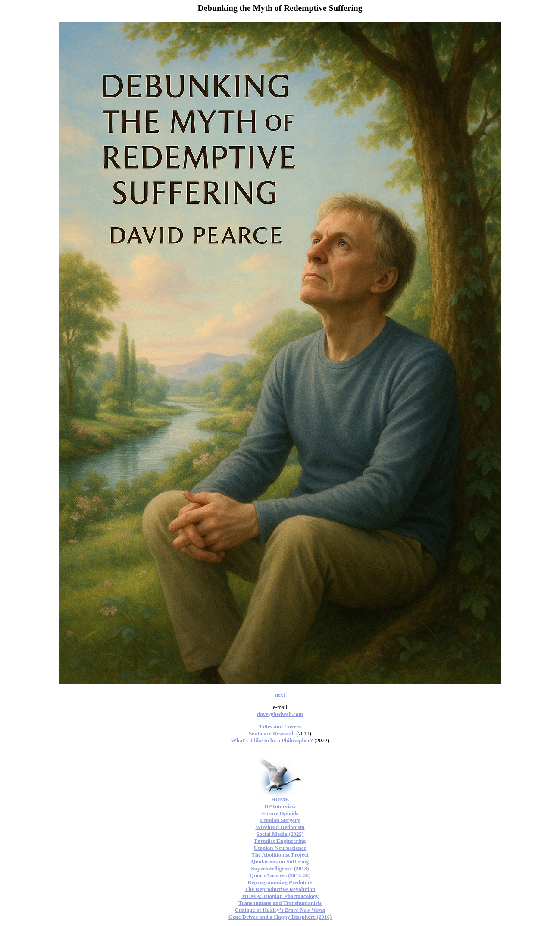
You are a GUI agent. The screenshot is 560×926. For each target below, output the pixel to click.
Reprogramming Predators (280, 882)
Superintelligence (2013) (280, 868)
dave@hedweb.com (280, 714)
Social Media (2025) (280, 834)
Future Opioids (280, 813)
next (280, 695)
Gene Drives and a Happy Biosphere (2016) (280, 917)
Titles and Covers (280, 727)
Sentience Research (272, 733)
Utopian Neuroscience (280, 848)
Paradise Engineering (280, 841)
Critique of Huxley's (280, 910)
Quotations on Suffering (280, 862)
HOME (280, 799)
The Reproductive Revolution (280, 889)
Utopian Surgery (280, 820)
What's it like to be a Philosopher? (272, 740)
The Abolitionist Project (280, 855)
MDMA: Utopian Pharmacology (280, 896)
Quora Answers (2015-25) (280, 875)
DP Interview (280, 806)
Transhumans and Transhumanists (280, 903)
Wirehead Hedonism (280, 827)
